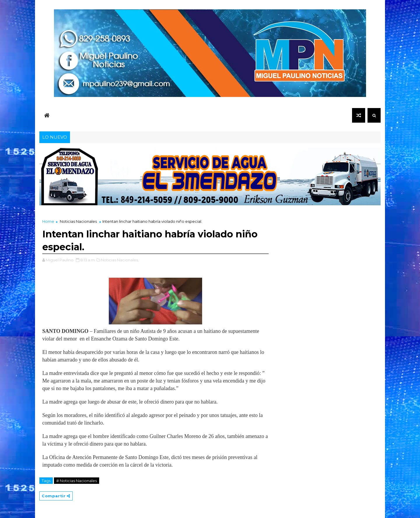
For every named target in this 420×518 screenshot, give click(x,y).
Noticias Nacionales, (120, 260)
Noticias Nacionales (78, 221)
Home (48, 221)
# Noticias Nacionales (77, 481)
